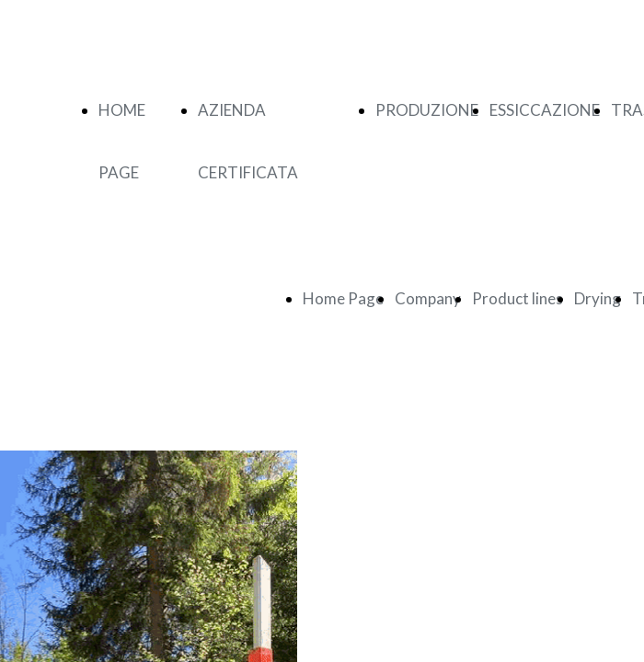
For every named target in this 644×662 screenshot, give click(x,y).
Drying (598, 298)
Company (428, 298)
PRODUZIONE (427, 110)
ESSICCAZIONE (545, 110)
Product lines (517, 298)
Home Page (343, 298)
